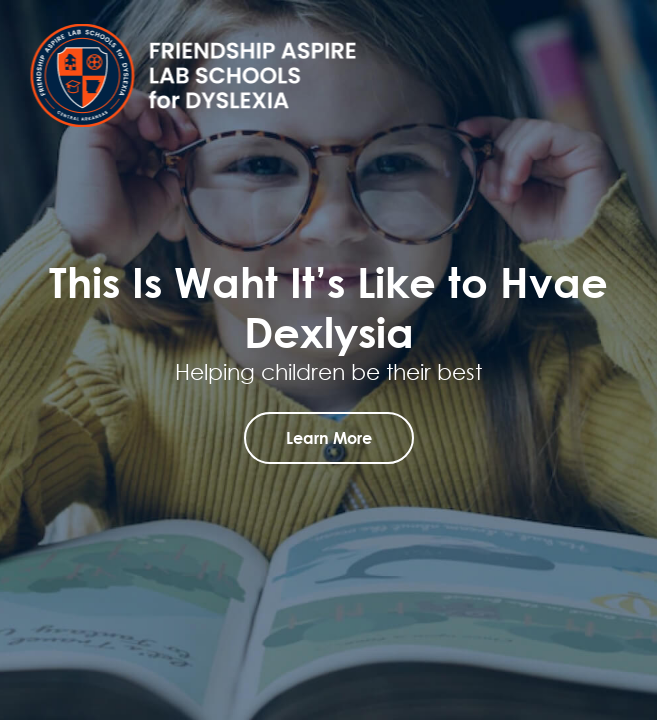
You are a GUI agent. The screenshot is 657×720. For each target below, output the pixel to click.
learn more (329, 437)
